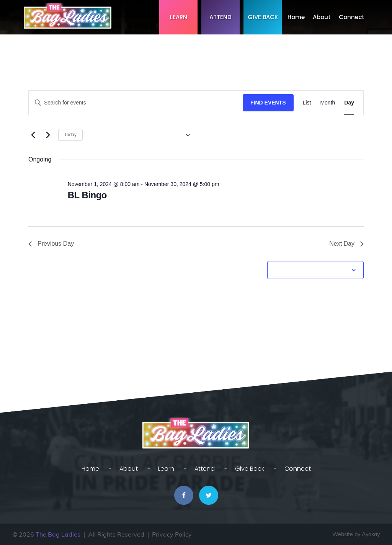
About (322, 17)
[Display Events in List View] (307, 103)
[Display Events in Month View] (327, 103)
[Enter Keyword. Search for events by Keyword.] (136, 103)
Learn (179, 17)
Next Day (346, 244)
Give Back (263, 17)
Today (70, 135)
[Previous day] (33, 135)
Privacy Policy (172, 534)
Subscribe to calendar (311, 270)
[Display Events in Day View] (349, 103)
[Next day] (48, 135)
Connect (352, 17)
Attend (220, 17)
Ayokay (371, 534)
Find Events (268, 103)
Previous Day (51, 244)
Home (296, 17)
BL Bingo (87, 195)
